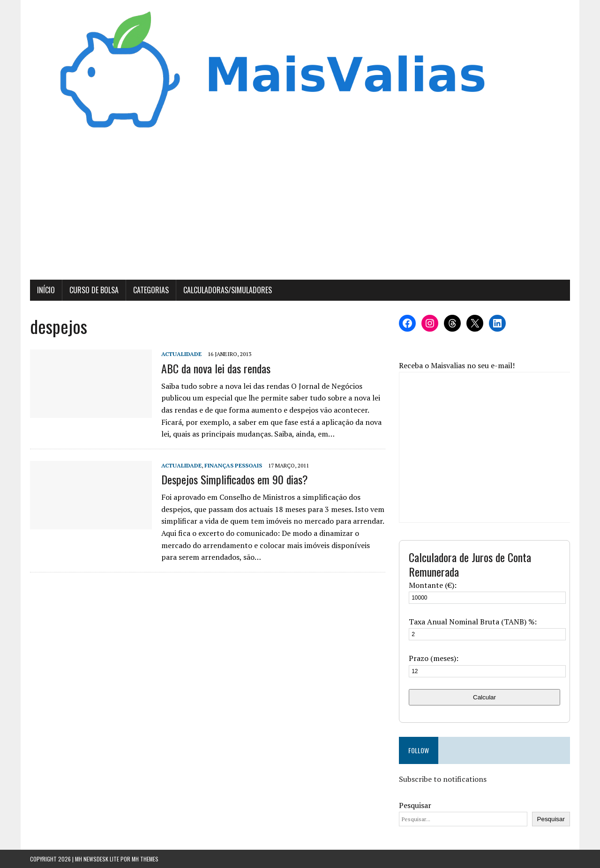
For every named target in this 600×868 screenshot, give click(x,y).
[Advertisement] (300, 209)
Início (46, 290)
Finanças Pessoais (233, 465)
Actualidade (181, 354)
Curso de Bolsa (94, 290)
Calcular (484, 697)
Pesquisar (415, 805)
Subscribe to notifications (443, 779)
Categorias (151, 290)
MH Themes (145, 859)
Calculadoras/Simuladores (228, 290)
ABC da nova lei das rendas (216, 368)
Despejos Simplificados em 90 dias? (235, 479)
